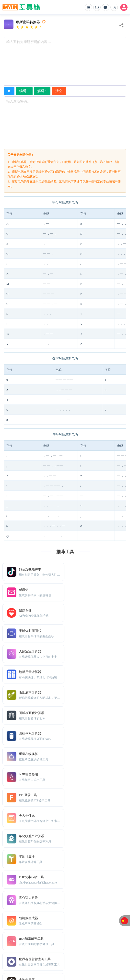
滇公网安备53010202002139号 (101, 962)
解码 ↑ (42, 91)
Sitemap (39, 942)
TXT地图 (24, 942)
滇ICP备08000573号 (67, 962)
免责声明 (53, 942)
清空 (59, 91)
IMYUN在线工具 (44, 962)
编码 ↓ (24, 91)
